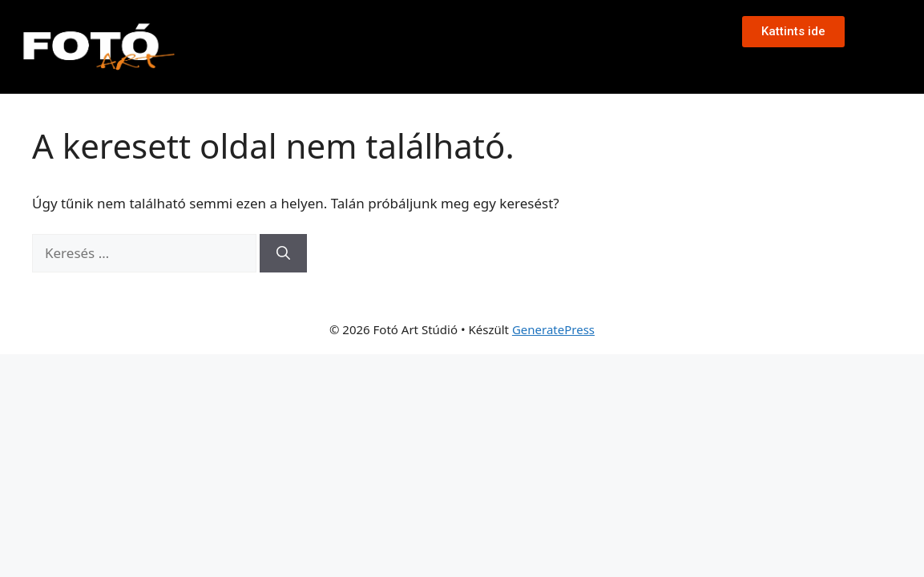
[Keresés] (283, 253)
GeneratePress (553, 329)
